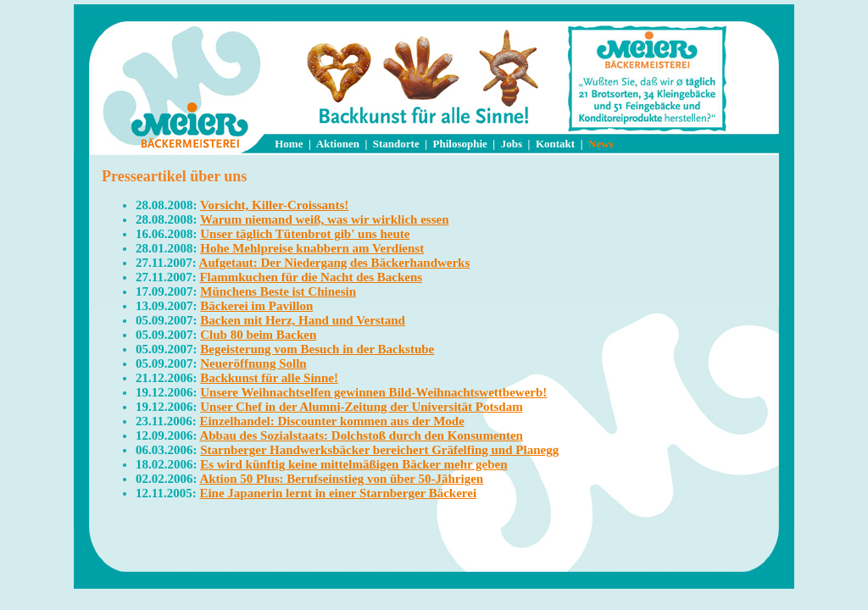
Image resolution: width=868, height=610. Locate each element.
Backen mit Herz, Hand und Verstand (303, 320)
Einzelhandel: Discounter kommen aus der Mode (331, 421)
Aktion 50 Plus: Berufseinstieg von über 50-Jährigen (341, 479)
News (601, 144)
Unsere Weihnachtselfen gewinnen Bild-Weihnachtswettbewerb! (373, 392)
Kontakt (555, 144)
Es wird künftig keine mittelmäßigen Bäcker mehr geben (353, 464)
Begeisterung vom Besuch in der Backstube (317, 349)
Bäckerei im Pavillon (256, 306)
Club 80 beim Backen (258, 335)
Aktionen (338, 144)
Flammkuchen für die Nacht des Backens (311, 277)
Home (289, 144)
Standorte (396, 144)
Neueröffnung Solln (253, 363)
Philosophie (460, 144)
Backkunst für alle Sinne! (269, 378)
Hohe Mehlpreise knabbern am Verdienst (312, 248)
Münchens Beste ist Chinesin (278, 291)
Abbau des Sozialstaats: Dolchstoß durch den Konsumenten (361, 435)
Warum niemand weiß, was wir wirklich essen (325, 219)
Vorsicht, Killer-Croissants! (274, 205)
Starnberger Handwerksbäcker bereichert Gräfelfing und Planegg (379, 450)
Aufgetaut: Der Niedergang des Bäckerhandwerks (335, 263)
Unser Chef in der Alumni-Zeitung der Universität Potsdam (361, 407)
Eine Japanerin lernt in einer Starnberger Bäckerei (338, 493)
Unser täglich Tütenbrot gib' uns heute (305, 234)
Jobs (512, 144)
